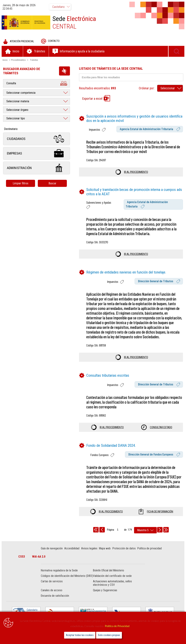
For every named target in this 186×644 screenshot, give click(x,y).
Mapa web (105, 549)
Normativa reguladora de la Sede (59, 571)
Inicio (5, 60)
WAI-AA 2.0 (39, 557)
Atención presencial (19, 42)
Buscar (53, 184)
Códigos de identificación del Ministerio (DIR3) (63, 578)
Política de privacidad (150, 549)
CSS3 (22, 557)
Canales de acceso (52, 594)
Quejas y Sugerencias (105, 594)
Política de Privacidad (117, 626)
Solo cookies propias (109, 635)
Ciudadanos (37, 139)
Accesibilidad (72, 549)
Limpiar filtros (21, 184)
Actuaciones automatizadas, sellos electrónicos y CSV (112, 587)
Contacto (50, 41)
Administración (37, 168)
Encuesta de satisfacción (55, 600)
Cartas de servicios (52, 585)
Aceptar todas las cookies (80, 635)
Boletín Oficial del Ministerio (109, 571)
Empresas (37, 154)
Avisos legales (89, 549)
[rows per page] (145, 530)
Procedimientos (19, 60)
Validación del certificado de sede (112, 576)
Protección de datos (124, 549)
